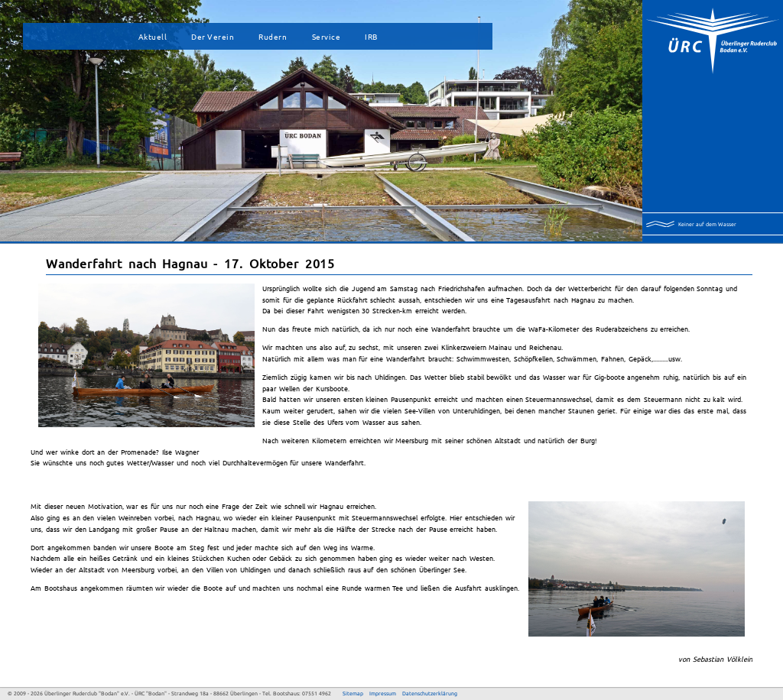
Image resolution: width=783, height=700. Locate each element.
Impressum (383, 694)
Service (327, 36)
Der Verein (213, 36)
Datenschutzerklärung (430, 694)
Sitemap (353, 694)
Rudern (273, 36)
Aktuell (153, 36)
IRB (371, 36)
